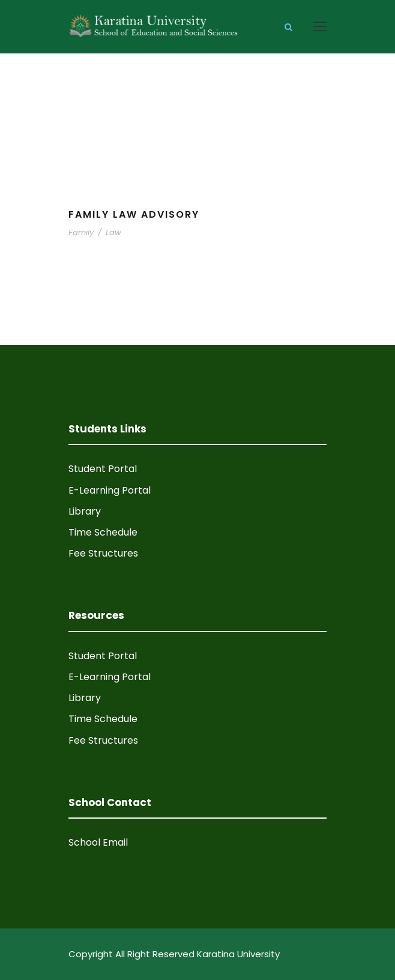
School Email (98, 842)
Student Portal (103, 469)
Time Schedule (103, 532)
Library (85, 511)
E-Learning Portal (110, 490)
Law (113, 232)
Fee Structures (103, 553)
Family (81, 232)
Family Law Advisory (134, 214)
